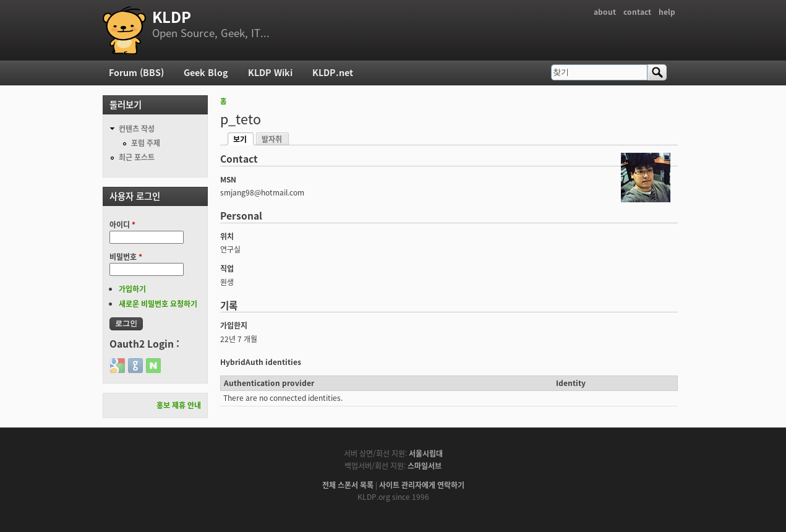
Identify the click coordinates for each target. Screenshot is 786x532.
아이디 (122, 225)
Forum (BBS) (136, 72)
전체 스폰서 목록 (348, 485)
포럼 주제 (146, 143)
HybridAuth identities (261, 362)
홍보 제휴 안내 (179, 405)
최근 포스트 (137, 157)
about (605, 12)
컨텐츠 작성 (137, 129)
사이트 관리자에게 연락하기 (422, 485)
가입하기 (132, 289)
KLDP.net (333, 72)
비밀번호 (126, 257)
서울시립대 (426, 453)
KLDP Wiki (270, 72)
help (667, 12)
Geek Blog (206, 72)
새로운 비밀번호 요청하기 (158, 304)
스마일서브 (425, 466)
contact (637, 12)
